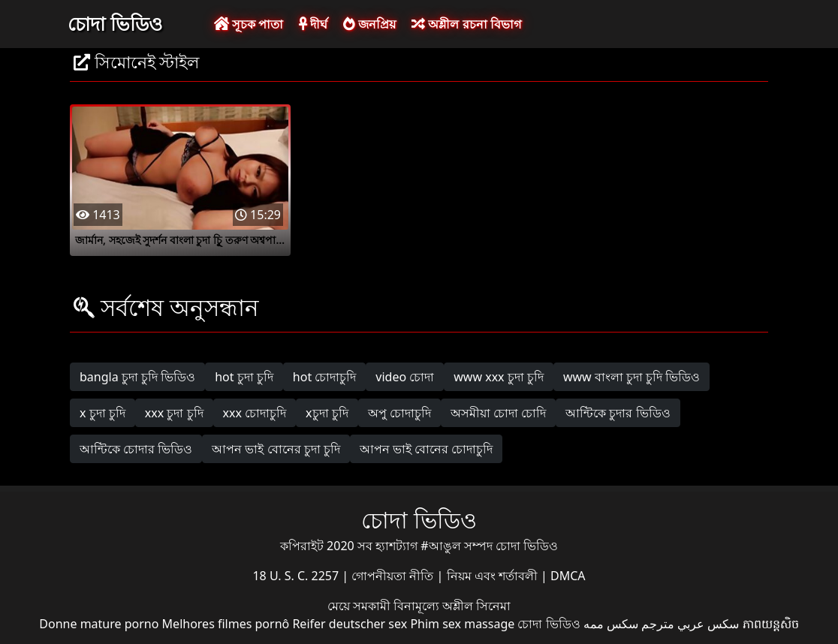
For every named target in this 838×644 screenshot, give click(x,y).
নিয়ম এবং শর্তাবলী (494, 576)
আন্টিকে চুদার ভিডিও (618, 413)
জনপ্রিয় (369, 24)
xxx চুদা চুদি (174, 413)
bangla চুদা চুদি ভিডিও (137, 377)
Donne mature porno (99, 624)
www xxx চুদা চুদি (499, 377)
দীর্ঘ (313, 24)
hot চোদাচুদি (325, 377)
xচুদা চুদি (327, 413)
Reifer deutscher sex (350, 624)
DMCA (568, 576)
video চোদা (405, 377)
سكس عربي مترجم (690, 624)
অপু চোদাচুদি (399, 413)
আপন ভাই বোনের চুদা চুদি (276, 449)
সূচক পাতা (249, 24)
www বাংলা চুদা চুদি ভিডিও (632, 377)
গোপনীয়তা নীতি (394, 576)
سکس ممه (611, 624)
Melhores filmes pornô (226, 624)
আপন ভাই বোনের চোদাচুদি (426, 449)
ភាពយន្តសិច (771, 624)
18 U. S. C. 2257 (297, 576)
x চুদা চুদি (102, 413)
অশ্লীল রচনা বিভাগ (466, 24)
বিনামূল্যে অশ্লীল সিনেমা (452, 606)
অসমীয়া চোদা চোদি (498, 413)
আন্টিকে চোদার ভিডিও (136, 449)
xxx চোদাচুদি (255, 413)
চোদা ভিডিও (115, 23)
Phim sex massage (462, 624)
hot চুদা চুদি (244, 377)
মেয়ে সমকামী (360, 606)
